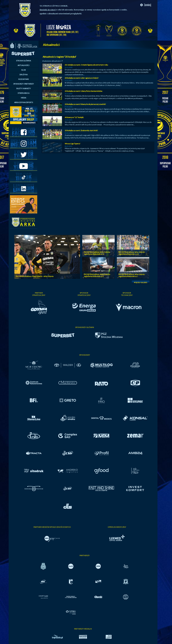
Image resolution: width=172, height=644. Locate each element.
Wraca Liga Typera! (73, 144)
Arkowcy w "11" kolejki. (74, 117)
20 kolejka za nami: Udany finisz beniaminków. (84, 91)
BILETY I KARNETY (24, 88)
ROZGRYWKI (24, 79)
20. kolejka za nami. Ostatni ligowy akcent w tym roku (86, 65)
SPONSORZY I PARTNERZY (24, 84)
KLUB (24, 70)
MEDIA (23, 98)
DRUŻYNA (23, 75)
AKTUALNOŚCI (23, 65)
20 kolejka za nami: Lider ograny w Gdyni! (82, 78)
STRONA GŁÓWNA (23, 61)
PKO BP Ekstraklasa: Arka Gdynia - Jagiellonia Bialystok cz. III (132, 253)
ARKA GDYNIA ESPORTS (24, 102)
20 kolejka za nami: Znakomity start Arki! (81, 130)
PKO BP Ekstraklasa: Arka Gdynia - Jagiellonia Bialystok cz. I (132, 275)
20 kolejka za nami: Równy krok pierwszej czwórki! (85, 104)
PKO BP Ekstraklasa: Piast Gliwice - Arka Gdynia (35, 276)
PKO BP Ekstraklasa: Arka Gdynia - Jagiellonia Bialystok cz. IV (97, 253)
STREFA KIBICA (23, 93)
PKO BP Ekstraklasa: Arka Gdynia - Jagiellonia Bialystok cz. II (97, 275)
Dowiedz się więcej (48, 10)
